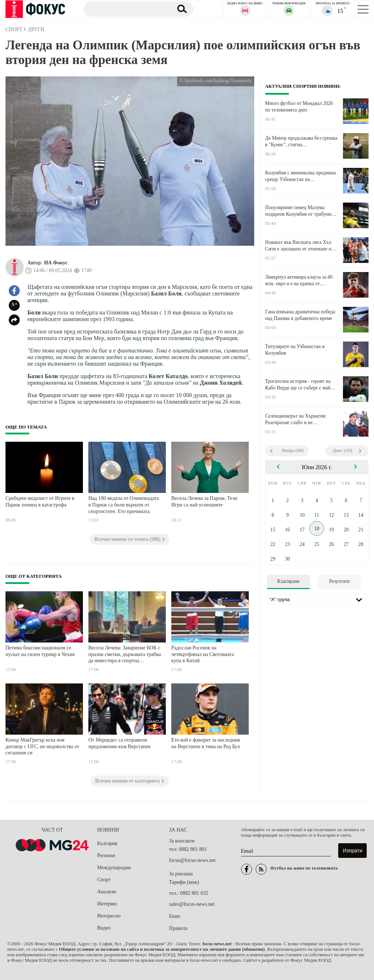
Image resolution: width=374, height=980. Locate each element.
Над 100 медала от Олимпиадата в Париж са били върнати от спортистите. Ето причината (124, 505)
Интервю (107, 904)
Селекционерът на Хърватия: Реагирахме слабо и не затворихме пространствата (296, 419)
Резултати (339, 581)
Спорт (104, 880)
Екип (175, 916)
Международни (114, 868)
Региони (106, 855)
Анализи (106, 892)
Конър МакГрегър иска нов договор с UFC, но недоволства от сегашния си (42, 746)
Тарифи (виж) (184, 882)
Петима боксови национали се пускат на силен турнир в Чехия (40, 651)
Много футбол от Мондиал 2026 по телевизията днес (299, 107)
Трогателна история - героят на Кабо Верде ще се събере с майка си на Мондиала (300, 385)
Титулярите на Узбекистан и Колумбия (295, 350)
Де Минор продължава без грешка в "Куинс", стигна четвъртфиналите (301, 142)
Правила (178, 928)
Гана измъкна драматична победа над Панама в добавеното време (300, 315)
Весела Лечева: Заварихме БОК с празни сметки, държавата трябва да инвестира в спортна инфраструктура (125, 655)
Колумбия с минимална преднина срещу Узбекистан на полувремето (301, 176)
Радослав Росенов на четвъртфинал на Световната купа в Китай (203, 654)
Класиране (288, 581)
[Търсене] (125, 9)
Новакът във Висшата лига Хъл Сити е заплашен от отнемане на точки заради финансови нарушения (299, 246)
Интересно (109, 916)
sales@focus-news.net (192, 904)
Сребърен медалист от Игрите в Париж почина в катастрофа (40, 502)
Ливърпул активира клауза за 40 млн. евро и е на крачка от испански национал (299, 280)
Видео (104, 928)
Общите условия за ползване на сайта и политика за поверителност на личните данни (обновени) (162, 949)
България (107, 843)
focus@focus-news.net (192, 860)
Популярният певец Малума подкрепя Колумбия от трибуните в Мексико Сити (301, 211)
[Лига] (317, 599)
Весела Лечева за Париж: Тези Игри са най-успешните (204, 502)
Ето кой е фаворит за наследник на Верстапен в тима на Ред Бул (206, 743)
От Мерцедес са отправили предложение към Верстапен (119, 743)
